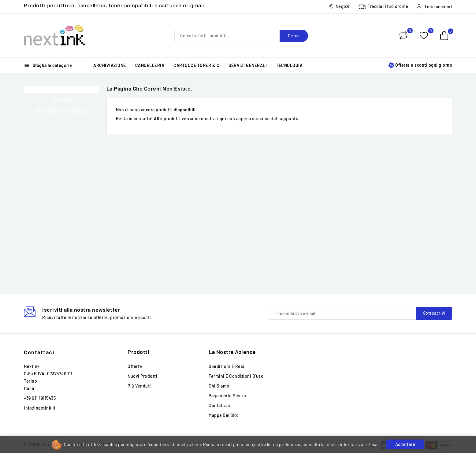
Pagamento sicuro (227, 396)
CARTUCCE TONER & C (196, 65)
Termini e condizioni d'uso (236, 376)
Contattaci (39, 352)
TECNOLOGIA (289, 65)
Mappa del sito (224, 415)
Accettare (405, 444)
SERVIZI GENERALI (248, 65)
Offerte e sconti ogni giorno (420, 65)
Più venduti (139, 386)
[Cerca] (241, 36)
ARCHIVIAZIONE (110, 65)
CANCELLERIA (150, 65)
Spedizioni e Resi (227, 366)
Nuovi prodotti (142, 376)
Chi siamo (219, 386)
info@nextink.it (40, 408)
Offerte (135, 366)
